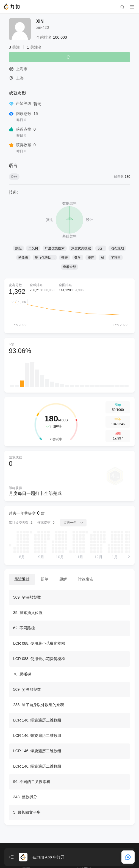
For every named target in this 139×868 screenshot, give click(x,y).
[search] (122, 7)
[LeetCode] (11, 7)
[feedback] (128, 857)
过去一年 (73, 523)
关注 (69, 57)
